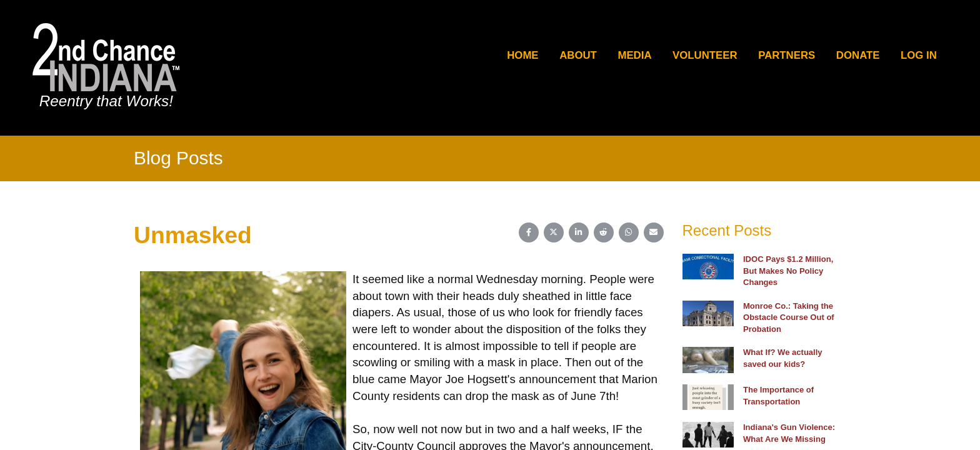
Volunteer (705, 55)
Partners (787, 55)
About (578, 55)
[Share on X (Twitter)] (554, 232)
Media (634, 55)
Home (522, 55)
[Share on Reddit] (604, 232)
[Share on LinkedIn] (579, 232)
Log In (919, 55)
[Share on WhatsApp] (629, 232)
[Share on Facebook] (529, 232)
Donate (858, 55)
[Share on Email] (654, 232)
